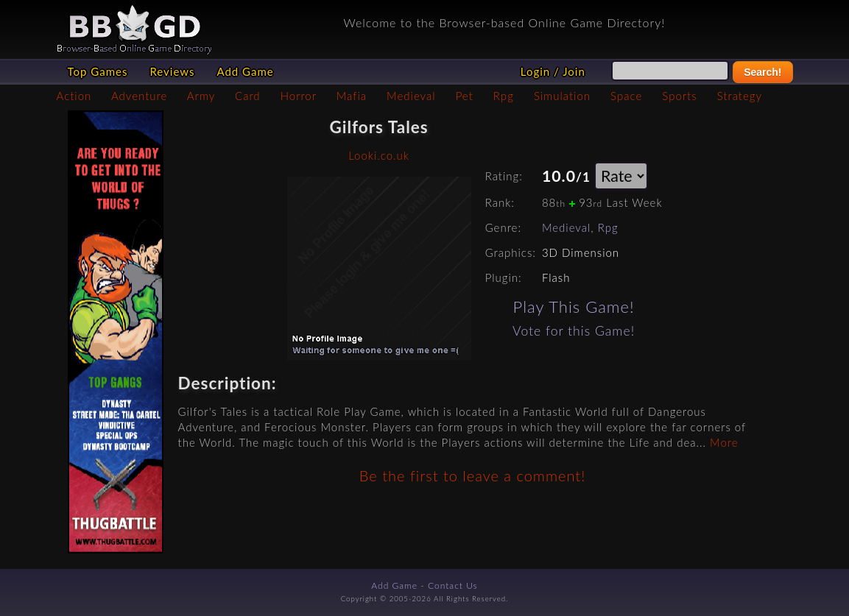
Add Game (245, 71)
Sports (679, 96)
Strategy (740, 96)
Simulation (562, 96)
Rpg (504, 96)
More (724, 442)
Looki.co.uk (379, 155)
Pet (465, 96)
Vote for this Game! (574, 331)
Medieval (411, 96)
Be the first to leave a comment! (472, 475)
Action (74, 96)
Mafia (352, 96)
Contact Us (453, 585)
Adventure (139, 96)
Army (201, 96)
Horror (299, 96)
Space (626, 96)
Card (248, 96)
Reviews (172, 71)
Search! (762, 72)
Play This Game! (574, 307)
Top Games (98, 71)
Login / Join (553, 71)
